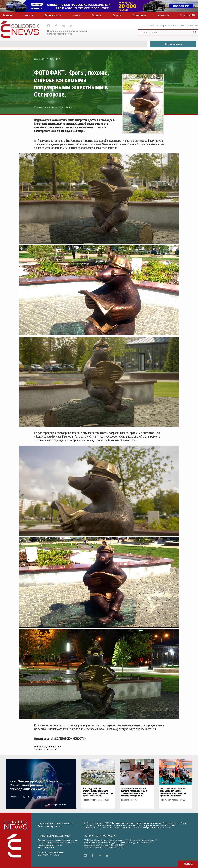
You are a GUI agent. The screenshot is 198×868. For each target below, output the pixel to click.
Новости (28, 15)
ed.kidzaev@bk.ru (97, 847)
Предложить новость (173, 44)
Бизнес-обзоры (53, 15)
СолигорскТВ (187, 15)
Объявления (139, 15)
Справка (97, 15)
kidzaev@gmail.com (46, 847)
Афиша (77, 15)
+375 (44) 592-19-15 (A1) (114, 845)
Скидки (117, 15)
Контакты (163, 15)
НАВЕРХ (188, 864)
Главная (8, 15)
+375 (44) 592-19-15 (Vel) (48, 855)
